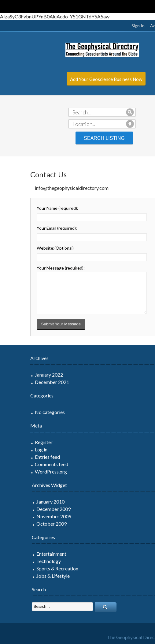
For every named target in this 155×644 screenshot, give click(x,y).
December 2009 (29, 509)
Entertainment (27, 554)
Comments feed (27, 464)
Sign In (114, 26)
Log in (17, 449)
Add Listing (137, 26)
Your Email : (32, 228)
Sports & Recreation (33, 568)
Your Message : (36, 268)
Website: (31, 248)
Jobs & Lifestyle (29, 576)
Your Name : (33, 208)
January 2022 (24, 375)
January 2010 (26, 502)
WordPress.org (26, 471)
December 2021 (28, 382)
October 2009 (27, 524)
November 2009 (29, 516)
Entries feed (23, 457)
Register (19, 442)
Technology (24, 561)
